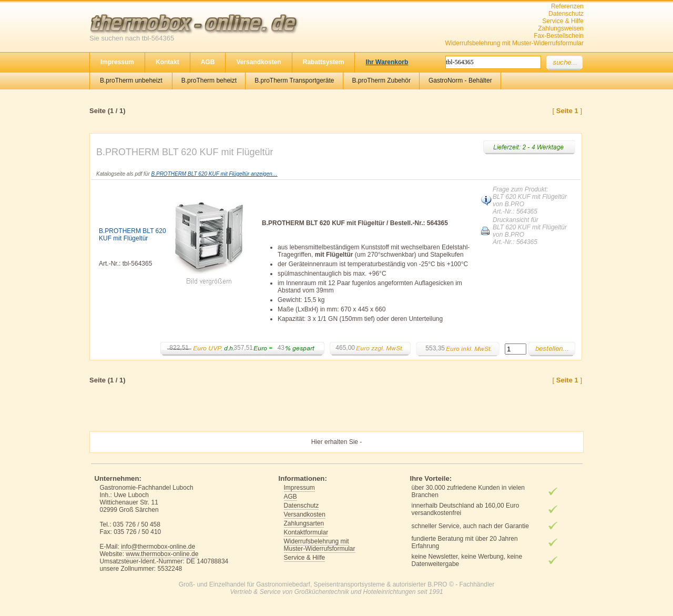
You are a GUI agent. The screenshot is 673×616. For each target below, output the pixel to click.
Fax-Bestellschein (559, 36)
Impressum (117, 62)
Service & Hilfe (563, 21)
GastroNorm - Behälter (460, 80)
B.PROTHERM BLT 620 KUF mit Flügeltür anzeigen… (215, 174)
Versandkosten (258, 62)
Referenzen (567, 6)
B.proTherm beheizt (209, 80)
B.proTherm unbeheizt (131, 80)
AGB (208, 62)
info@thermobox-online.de (158, 547)
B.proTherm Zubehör (381, 80)
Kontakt (167, 62)
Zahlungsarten (304, 523)
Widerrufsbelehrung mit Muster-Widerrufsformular (514, 43)
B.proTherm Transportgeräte (294, 80)
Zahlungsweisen (561, 28)
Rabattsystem (324, 62)
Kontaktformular (306, 532)
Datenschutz (566, 14)
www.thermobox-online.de (162, 554)
